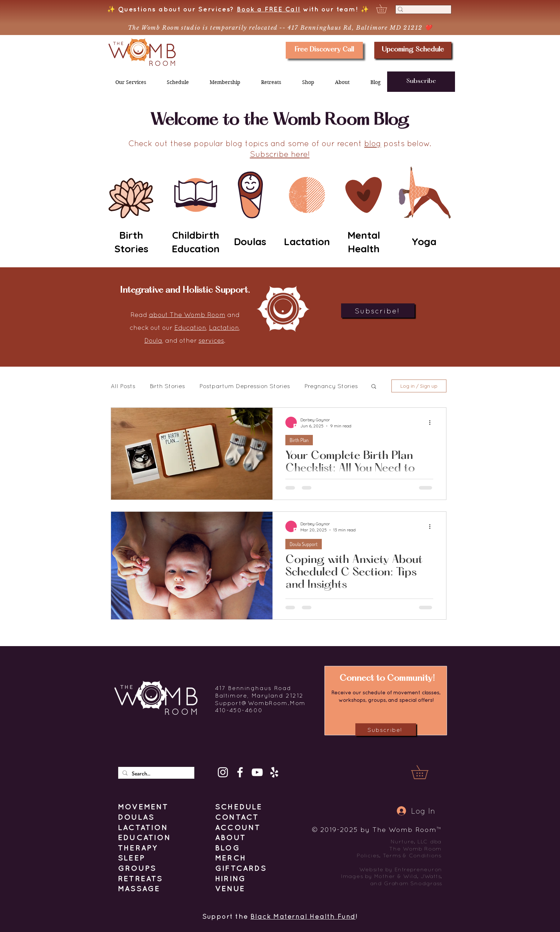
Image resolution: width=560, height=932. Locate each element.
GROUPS (137, 868)
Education (190, 328)
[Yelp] (274, 772)
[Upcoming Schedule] (413, 50)
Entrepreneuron (419, 869)
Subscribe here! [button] (280, 154)
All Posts (123, 386)
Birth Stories (167, 386)
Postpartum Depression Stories (245, 386)
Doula (153, 340)
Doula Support (304, 544)
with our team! (329, 9)
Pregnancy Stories (331, 386)
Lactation (224, 328)
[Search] (421, 12)
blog (373, 143)
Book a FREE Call (269, 9)
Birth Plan (299, 440)
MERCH (231, 858)
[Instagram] (223, 772)
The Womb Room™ (407, 829)
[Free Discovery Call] (324, 50)
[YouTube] (257, 772)
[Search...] (156, 774)
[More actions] (432, 422)
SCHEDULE (239, 807)
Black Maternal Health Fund (303, 916)
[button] (386, 9)
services (211, 340)
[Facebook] (240, 772)
